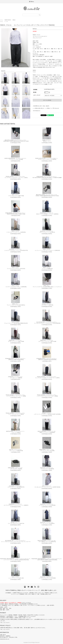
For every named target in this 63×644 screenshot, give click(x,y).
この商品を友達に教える (39, 108)
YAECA (14, 20)
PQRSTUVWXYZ (8, 20)
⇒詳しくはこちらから (5, 623)
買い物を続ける (37, 111)
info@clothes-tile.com (5, 639)
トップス (6, 22)
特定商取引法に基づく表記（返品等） (42, 106)
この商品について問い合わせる (52, 108)
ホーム (2, 20)
